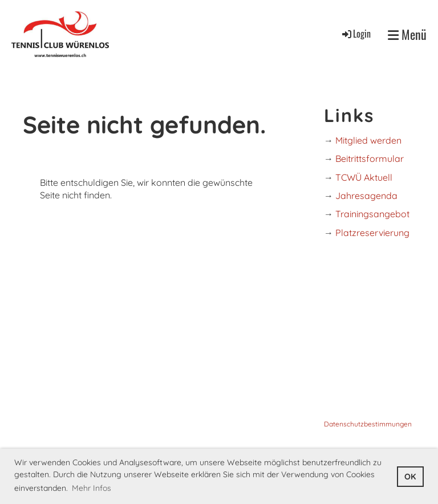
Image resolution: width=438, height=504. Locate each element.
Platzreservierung (372, 233)
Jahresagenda (366, 196)
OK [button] (410, 477)
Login (356, 34)
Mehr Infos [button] (92, 488)
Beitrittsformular (370, 158)
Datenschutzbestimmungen (368, 424)
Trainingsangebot (372, 214)
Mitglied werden (368, 140)
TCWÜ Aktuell (364, 177)
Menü (407, 34)
